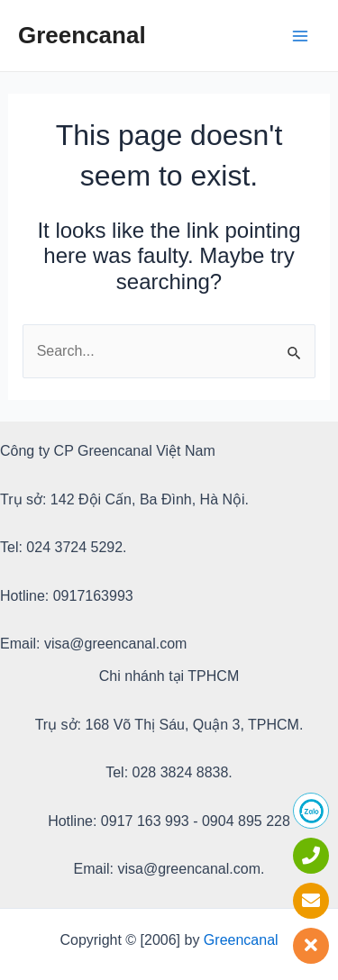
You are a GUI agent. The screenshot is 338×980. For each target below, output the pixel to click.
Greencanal (82, 35)
